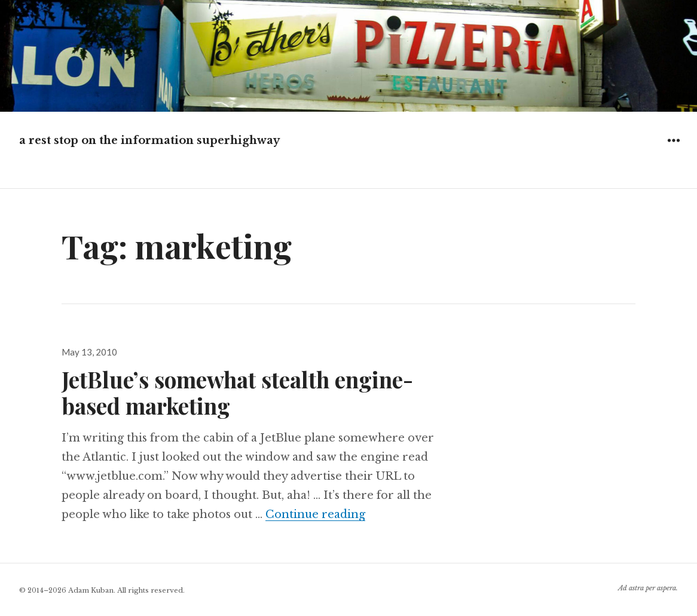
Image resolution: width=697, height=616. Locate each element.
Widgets (673, 149)
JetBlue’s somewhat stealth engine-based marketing (237, 392)
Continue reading (315, 514)
